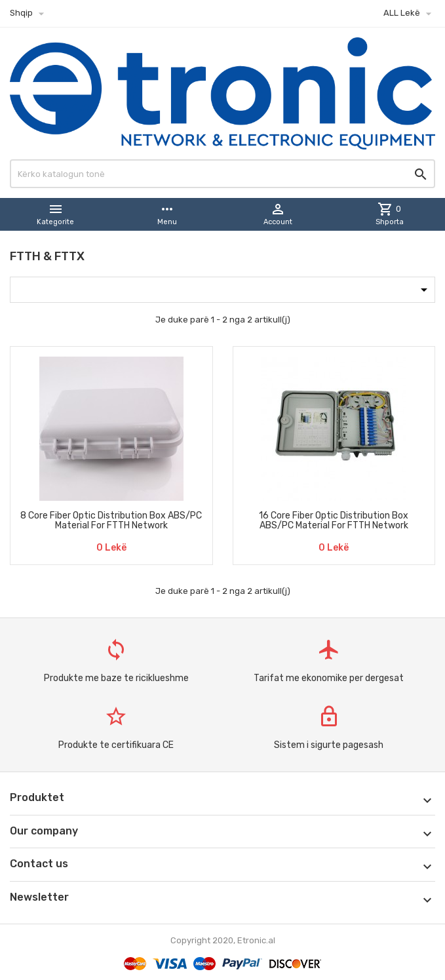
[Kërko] (222, 174)
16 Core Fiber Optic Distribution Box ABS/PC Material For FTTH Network (334, 520)
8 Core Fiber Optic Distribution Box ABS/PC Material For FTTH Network (111, 520)
